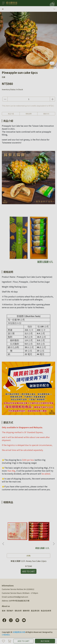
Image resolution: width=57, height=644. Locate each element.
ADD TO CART (24, 641)
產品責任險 (35, 611)
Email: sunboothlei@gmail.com (15, 597)
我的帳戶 (10, 611)
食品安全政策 (46, 611)
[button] (54, 544)
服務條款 (26, 611)
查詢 (4, 611)
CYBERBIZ (6, 635)
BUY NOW (45, 641)
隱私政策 (18, 611)
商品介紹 (11, 114)
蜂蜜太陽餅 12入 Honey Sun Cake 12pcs (29, 561)
